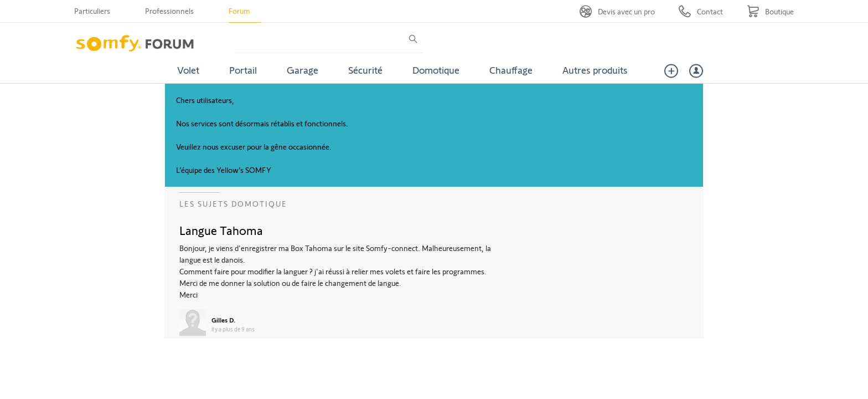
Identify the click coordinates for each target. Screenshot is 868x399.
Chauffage (511, 70)
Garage (303, 70)
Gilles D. (223, 320)
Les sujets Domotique (233, 204)
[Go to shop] (770, 11)
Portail (243, 70)
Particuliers (92, 11)
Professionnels (169, 11)
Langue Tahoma (221, 230)
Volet (188, 70)
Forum (239, 11)
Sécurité (365, 70)
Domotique (436, 70)
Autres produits (595, 70)
